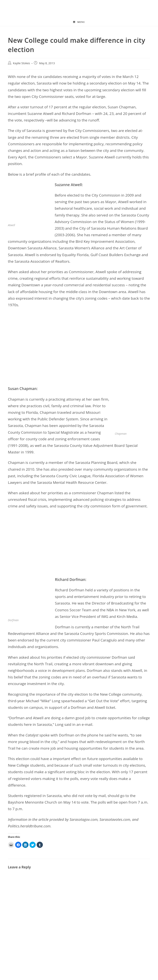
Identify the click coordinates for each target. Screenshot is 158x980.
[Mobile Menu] (79, 22)
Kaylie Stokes (22, 63)
